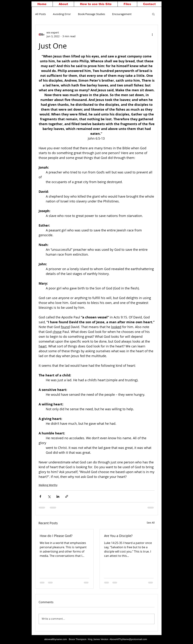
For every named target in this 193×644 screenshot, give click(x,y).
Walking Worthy (48, 485)
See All (151, 523)
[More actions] (152, 34)
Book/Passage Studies (91, 14)
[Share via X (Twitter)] (49, 496)
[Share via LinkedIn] (58, 496)
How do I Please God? (56, 536)
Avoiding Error (62, 14)
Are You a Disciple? (118, 536)
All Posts (41, 14)
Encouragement (122, 14)
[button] (153, 14)
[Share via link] (67, 496)
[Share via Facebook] (40, 496)
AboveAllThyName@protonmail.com (128, 639)
